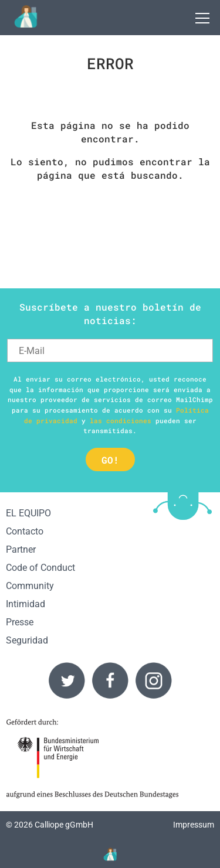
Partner (21, 549)
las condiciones (121, 421)
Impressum (194, 825)
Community (30, 586)
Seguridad (27, 640)
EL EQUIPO (28, 513)
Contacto (25, 531)
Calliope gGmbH (64, 825)
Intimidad (26, 604)
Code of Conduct (40, 568)
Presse (20, 622)
